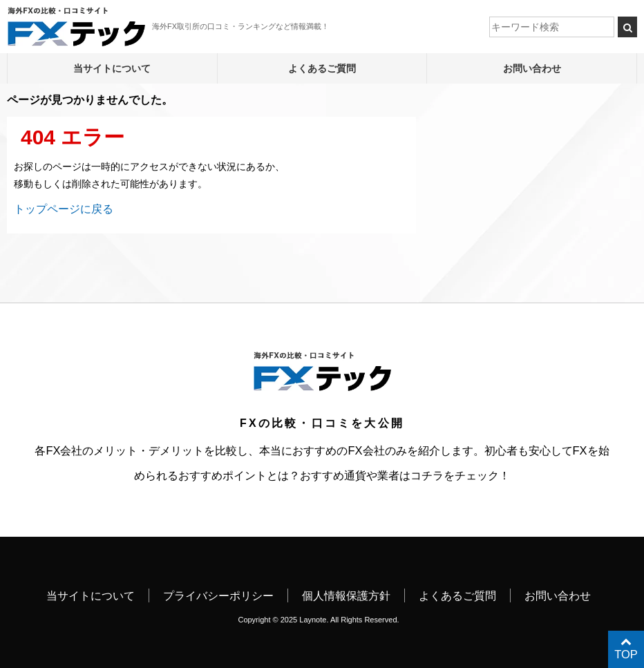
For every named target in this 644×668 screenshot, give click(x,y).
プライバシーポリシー (218, 595)
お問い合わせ (532, 68)
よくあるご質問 (322, 68)
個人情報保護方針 (346, 595)
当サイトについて (112, 68)
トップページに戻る (64, 209)
